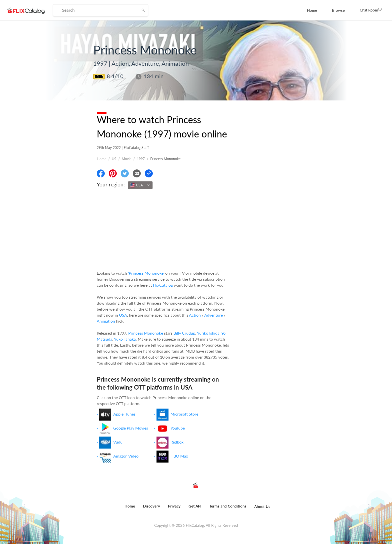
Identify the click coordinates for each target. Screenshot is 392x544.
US (114, 159)
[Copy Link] (149, 173)
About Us (262, 507)
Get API (195, 506)
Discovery (151, 506)
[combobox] (140, 185)
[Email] (137, 173)
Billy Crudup (184, 333)
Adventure (213, 315)
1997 (141, 159)
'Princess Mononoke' (146, 273)
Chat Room (371, 10)
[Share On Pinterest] (113, 173)
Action (195, 315)
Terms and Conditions (228, 506)
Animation (106, 321)
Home (312, 10)
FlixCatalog (163, 285)
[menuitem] (312, 10)
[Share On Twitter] (125, 173)
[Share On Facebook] (101, 173)
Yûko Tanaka (125, 339)
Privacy (174, 506)
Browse (338, 10)
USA (123, 315)
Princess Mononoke (146, 333)
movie (126, 159)
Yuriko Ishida (208, 333)
